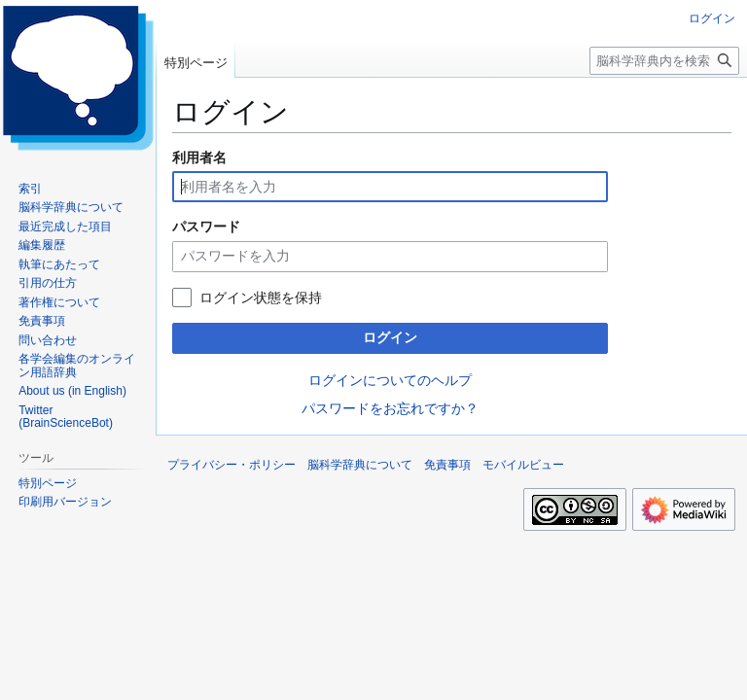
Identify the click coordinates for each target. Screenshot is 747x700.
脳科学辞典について (360, 465)
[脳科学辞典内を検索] (664, 61)
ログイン (390, 337)
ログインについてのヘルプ (390, 380)
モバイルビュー (523, 465)
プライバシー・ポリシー (231, 465)
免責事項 (447, 465)
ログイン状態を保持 (261, 297)
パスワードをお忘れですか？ (390, 408)
